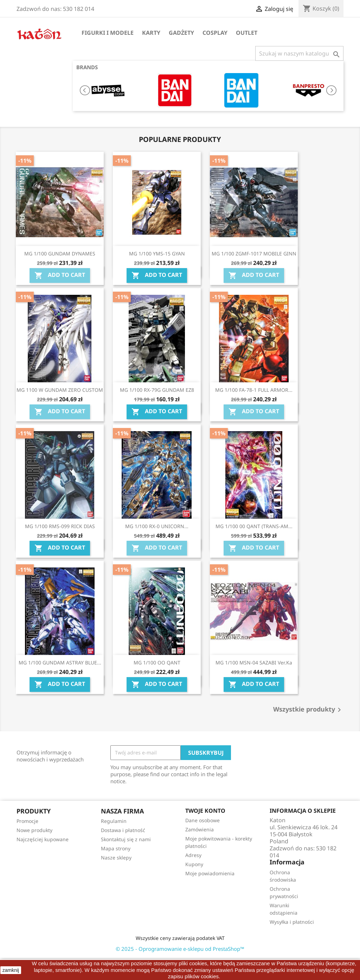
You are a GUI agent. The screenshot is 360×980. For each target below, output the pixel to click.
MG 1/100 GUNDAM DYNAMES (60, 254)
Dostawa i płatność (123, 830)
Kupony (194, 864)
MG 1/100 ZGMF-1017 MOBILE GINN (254, 254)
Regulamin (114, 821)
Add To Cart (60, 275)
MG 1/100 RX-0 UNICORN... (157, 526)
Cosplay (215, 33)
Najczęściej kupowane (43, 839)
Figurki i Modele (108, 33)
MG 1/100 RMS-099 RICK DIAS (60, 526)
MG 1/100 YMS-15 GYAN (157, 254)
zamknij (11, 970)
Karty (151, 33)
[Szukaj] (299, 53)
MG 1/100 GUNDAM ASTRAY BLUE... (60, 663)
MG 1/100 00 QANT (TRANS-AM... (254, 526)
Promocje (27, 821)
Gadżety (181, 33)
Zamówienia (200, 829)
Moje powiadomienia (210, 873)
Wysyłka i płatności (292, 922)
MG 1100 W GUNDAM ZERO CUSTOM (60, 390)
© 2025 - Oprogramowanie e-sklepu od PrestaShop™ (180, 949)
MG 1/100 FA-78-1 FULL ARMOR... (254, 390)
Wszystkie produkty (308, 710)
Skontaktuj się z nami (126, 839)
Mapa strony (116, 848)
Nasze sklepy (116, 858)
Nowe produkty (34, 830)
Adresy (193, 855)
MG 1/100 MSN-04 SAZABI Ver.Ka (254, 663)
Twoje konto (205, 811)
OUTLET (247, 33)
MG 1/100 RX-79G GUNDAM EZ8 (157, 390)
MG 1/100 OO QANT (157, 663)
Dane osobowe (202, 820)
